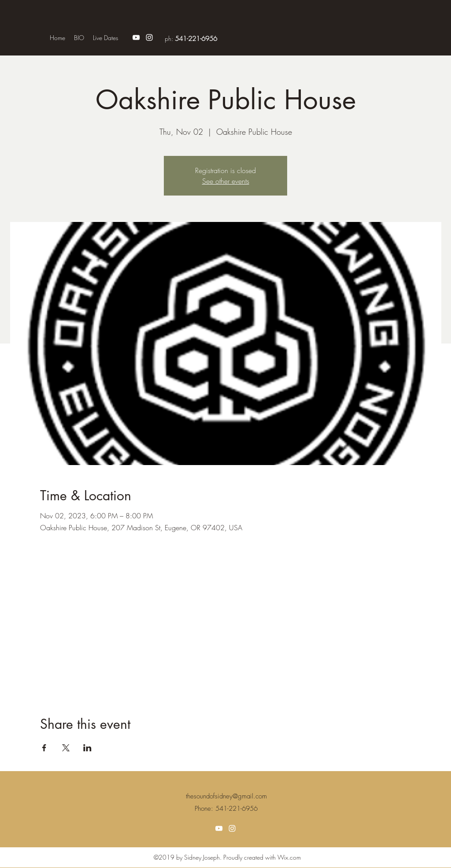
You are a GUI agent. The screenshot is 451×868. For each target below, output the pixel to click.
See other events (226, 181)
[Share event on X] (66, 748)
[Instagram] (149, 37)
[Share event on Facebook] (44, 748)
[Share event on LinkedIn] (87, 748)
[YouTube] (136, 37)
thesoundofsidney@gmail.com (226, 796)
